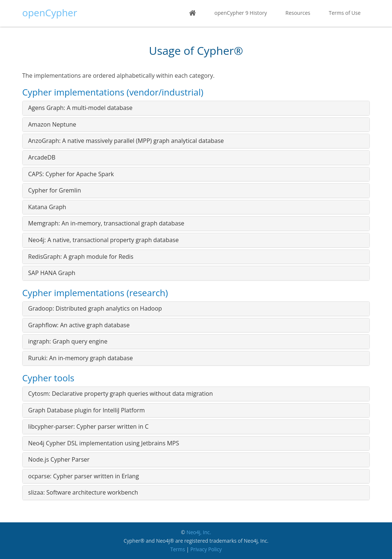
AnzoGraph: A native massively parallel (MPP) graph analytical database (126, 141)
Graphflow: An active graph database (79, 325)
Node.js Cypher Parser (59, 459)
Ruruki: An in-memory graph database (80, 358)
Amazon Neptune (52, 124)
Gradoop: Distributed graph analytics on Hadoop (95, 308)
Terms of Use (345, 13)
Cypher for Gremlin (55, 190)
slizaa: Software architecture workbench (83, 492)
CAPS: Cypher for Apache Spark (71, 174)
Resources (298, 13)
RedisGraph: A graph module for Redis (81, 257)
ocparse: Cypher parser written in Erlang (84, 476)
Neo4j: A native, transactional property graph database (103, 240)
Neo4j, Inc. (199, 532)
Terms (178, 549)
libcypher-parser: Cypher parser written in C (88, 426)
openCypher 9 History (241, 13)
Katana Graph (47, 207)
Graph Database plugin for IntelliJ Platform (87, 410)
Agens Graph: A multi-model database (80, 108)
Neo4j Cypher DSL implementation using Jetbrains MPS (104, 443)
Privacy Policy (206, 549)
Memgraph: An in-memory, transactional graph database (106, 223)
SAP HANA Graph (52, 273)
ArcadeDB (42, 157)
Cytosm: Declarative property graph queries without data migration (120, 394)
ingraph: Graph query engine (68, 341)
